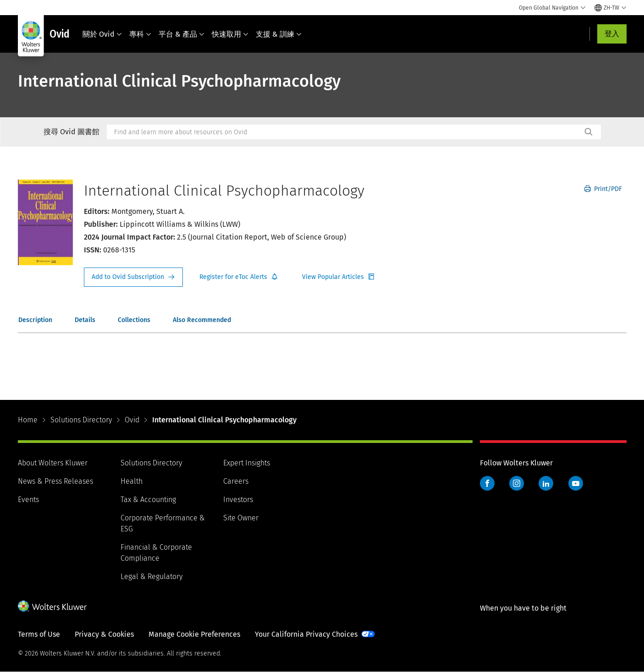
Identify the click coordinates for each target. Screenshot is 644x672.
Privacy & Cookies (104, 634)
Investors (238, 500)
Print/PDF (603, 189)
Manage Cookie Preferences (194, 634)
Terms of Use (39, 634)
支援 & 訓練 (279, 34)
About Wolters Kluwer (53, 463)
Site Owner (241, 518)
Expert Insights (247, 463)
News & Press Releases (55, 481)
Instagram (517, 483)
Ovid (132, 420)
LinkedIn (546, 483)
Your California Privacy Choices (306, 634)
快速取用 (230, 34)
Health (132, 481)
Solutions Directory (81, 420)
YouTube (576, 483)
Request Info (133, 277)
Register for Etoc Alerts (239, 277)
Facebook (487, 483)
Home (28, 420)
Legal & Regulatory (151, 576)
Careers (236, 481)
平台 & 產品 (182, 34)
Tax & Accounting (148, 500)
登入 (612, 34)
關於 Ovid (102, 34)
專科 (140, 34)
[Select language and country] (611, 8)
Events (28, 500)
